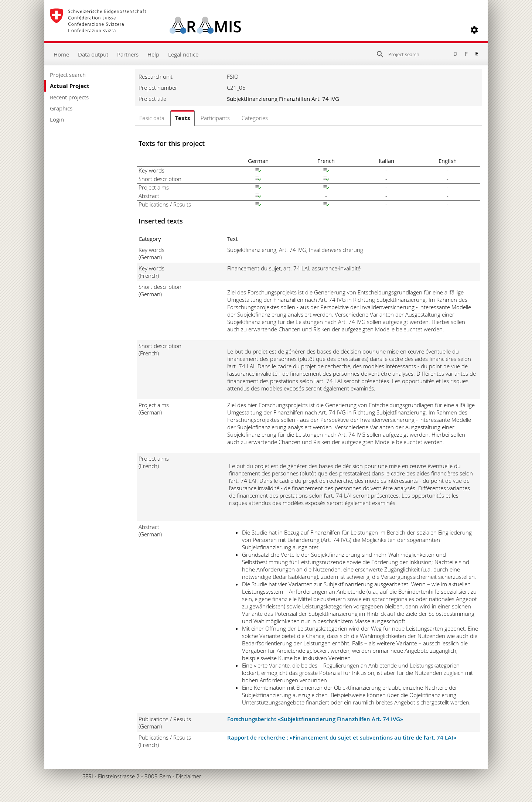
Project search (68, 75)
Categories (255, 118)
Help (153, 54)
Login (57, 119)
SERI (88, 776)
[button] (474, 30)
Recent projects (69, 97)
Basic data (152, 118)
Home (61, 54)
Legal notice (183, 54)
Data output (93, 54)
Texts (183, 118)
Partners (128, 54)
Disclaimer (189, 776)
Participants (215, 118)
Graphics (61, 108)
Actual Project (70, 86)
